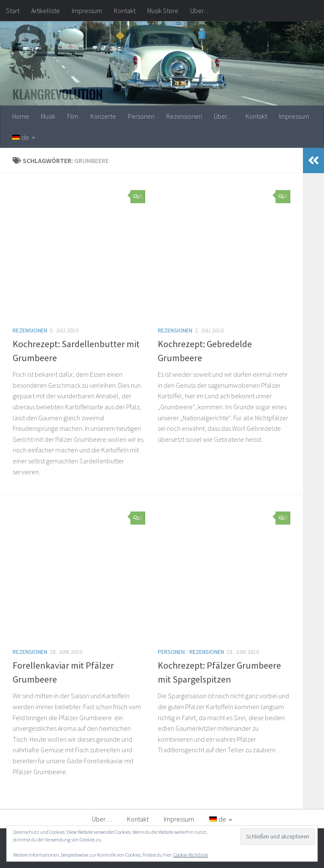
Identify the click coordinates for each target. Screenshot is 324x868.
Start (13, 11)
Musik (48, 116)
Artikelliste (46, 11)
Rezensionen (184, 116)
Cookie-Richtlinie (191, 855)
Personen (141, 116)
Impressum (87, 11)
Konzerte (103, 116)
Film (73, 116)
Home (21, 116)
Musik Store (163, 11)
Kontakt (125, 11)
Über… (200, 11)
